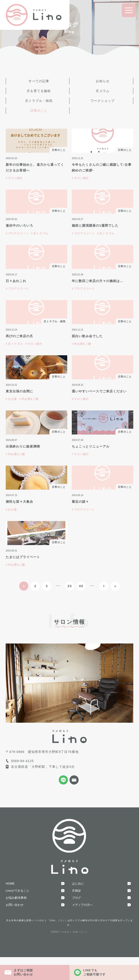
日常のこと (39, 111)
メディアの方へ (82, 905)
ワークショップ (103, 101)
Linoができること (17, 891)
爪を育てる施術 (39, 91)
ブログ (76, 898)
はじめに (78, 884)
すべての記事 (39, 81)
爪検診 (76, 891)
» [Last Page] (115, 586)
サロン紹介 (15, 178)
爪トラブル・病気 (39, 101)
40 (81, 586)
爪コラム (103, 91)
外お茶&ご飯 (83, 344)
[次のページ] (104, 586)
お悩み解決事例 (16, 898)
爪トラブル (41, 233)
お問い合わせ (15, 905)
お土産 (12, 399)
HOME (10, 884)
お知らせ (103, 81)
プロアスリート (18, 233)
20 (70, 586)
